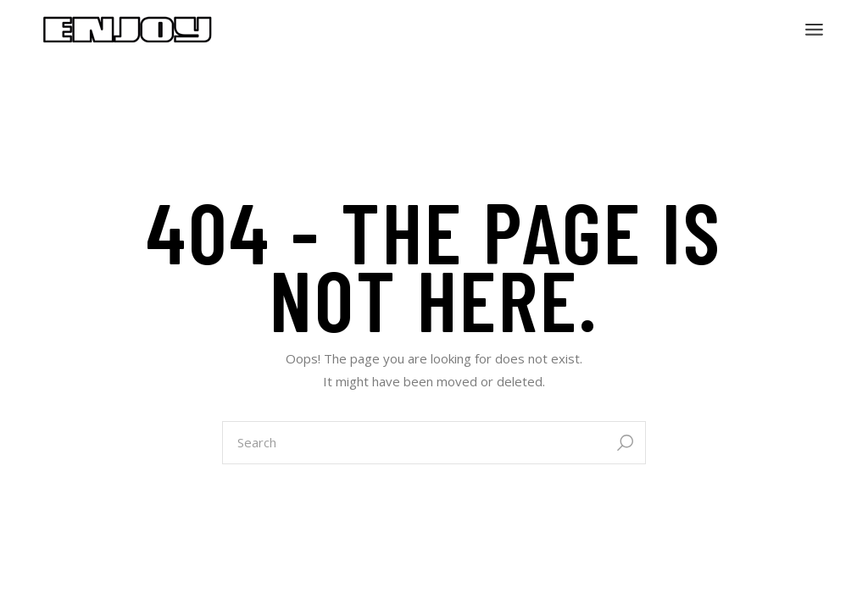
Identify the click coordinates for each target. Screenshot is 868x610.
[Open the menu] (814, 30)
